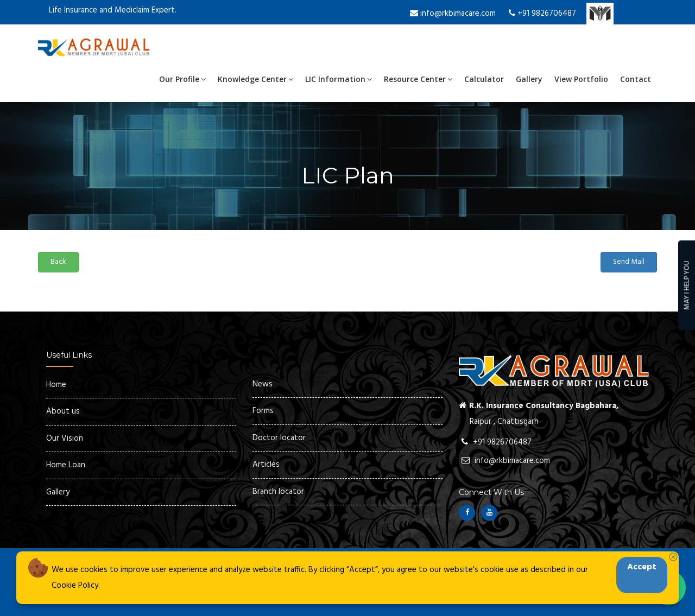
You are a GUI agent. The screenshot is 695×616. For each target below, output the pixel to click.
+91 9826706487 (542, 14)
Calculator (484, 79)
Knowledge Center (255, 79)
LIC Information (339, 79)
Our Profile (182, 79)
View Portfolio (581, 79)
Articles (266, 465)
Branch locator (278, 492)
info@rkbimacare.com (453, 14)
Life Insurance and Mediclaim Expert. (113, 10)
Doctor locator (279, 438)
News (263, 384)
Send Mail (629, 262)
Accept (642, 567)
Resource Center (418, 79)
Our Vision (65, 439)
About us (63, 411)
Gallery (529, 79)
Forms (263, 411)
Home (56, 385)
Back (58, 262)
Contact (636, 79)
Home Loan (66, 465)
